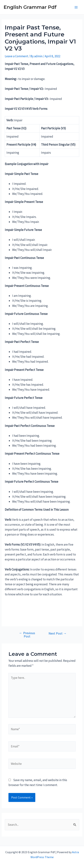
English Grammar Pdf (30, 7)
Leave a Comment (16, 56)
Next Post (58, 633)
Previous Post (27, 635)
